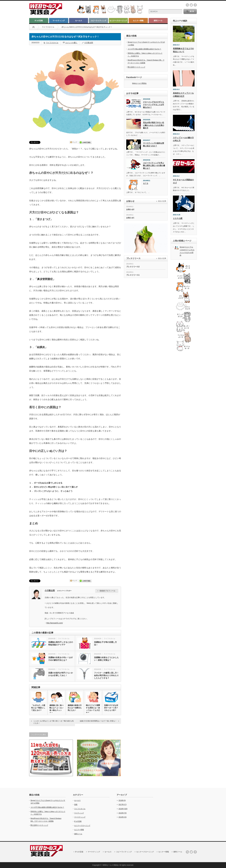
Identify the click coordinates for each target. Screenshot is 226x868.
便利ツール (158, 21)
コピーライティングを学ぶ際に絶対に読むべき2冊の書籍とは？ (154, 166)
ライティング (79, 813)
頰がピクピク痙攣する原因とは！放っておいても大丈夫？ (93, 709)
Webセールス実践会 (139, 83)
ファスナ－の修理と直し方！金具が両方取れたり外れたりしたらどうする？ (106, 675)
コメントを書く (71, 43)
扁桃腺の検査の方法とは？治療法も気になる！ (75, 708)
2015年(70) (123, 813)
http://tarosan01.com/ (55, 623)
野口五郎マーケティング (136, 67)
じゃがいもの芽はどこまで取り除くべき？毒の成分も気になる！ (54, 722)
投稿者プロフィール (107, 591)
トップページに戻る (39, 735)
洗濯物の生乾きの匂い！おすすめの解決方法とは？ (61, 659)
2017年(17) (123, 804)
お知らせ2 (130, 209)
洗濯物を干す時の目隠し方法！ (105, 643)
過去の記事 (162, 201)
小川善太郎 (89, 43)
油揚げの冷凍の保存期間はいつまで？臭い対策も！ (98, 721)
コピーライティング (98, 21)
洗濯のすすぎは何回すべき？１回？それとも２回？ (111, 708)
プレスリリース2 (133, 267)
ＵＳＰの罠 (178, 218)
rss (187, 5)
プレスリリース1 (133, 275)
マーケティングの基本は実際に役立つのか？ (154, 145)
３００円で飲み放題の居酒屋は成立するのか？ (144, 49)
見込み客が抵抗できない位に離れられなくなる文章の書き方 (154, 125)
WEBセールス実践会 (111, 865)
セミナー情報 (138, 21)
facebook (195, 5)
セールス (79, 21)
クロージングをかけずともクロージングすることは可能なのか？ (154, 105)
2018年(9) (122, 800)
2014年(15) (123, 817)
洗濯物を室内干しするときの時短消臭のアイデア (61, 643)
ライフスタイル (48, 27)
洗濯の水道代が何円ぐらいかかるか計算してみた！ (61, 674)
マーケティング (59, 21)
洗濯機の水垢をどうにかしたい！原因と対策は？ (106, 659)
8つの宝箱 (39, 21)
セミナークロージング (118, 21)
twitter (191, 5)
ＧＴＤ (146, 183)
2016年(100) (123, 809)
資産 (76, 804)
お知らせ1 (130, 218)
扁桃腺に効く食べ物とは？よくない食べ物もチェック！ (56, 709)
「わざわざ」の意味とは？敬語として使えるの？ (38, 708)
